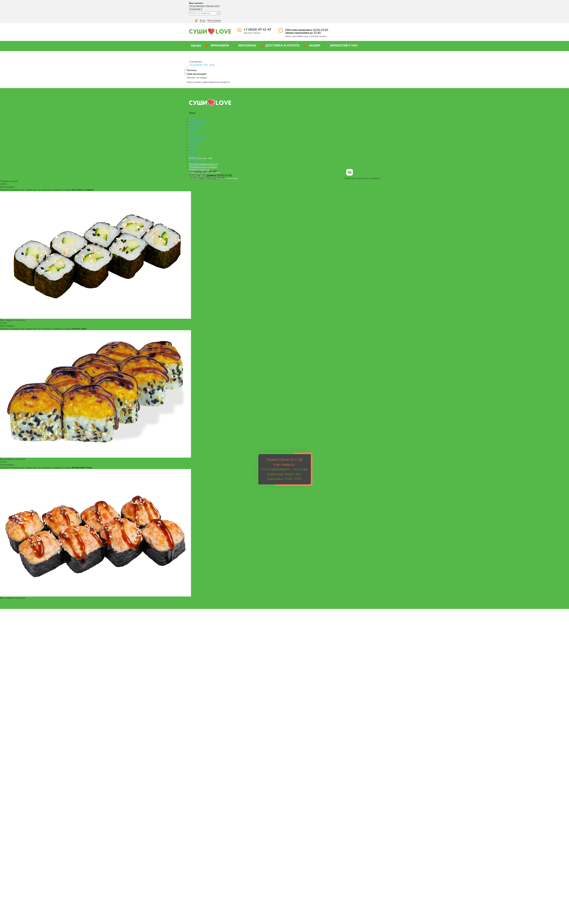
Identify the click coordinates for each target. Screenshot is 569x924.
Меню (192, 153)
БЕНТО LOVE (196, 127)
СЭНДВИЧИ (195, 142)
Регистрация (214, 20)
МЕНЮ (196, 46)
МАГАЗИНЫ (247, 45)
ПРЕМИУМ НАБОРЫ (200, 122)
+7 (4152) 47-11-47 (257, 30)
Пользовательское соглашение (203, 167)
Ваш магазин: (196, 3)
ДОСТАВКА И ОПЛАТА (283, 45)
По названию (196, 65)
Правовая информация (199, 170)
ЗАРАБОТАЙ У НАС (344, 45)
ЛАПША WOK (196, 139)
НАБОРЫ (194, 119)
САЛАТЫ (194, 147)
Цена (212, 65)
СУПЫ (192, 145)
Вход (203, 20)
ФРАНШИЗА (220, 45)
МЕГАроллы (195, 124)
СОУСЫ (193, 150)
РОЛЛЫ (193, 130)
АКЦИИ (315, 45)
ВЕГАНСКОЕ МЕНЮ (199, 136)
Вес (206, 65)
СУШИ (193, 133)
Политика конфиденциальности (203, 164)
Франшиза (194, 156)
